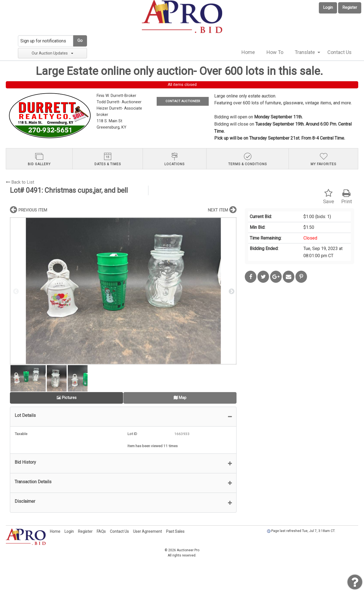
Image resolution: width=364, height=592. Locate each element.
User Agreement (147, 531)
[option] (123, 291)
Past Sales (175, 531)
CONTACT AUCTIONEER (183, 101)
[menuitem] (248, 52)
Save (328, 197)
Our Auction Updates (52, 53)
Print (347, 197)
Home (248, 52)
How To (275, 52)
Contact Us (339, 52)
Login (328, 8)
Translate (305, 52)
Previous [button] (15, 291)
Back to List (20, 182)
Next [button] (231, 291)
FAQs (101, 531)
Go (80, 41)
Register (350, 8)
